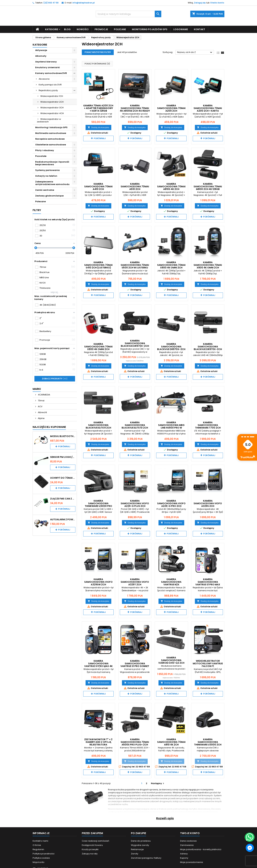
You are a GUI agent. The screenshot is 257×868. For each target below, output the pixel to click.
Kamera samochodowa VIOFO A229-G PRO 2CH (171, 503)
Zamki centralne (45, 190)
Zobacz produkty (55, 378)
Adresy (184, 853)
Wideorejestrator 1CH (52, 96)
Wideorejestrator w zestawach (49, 120)
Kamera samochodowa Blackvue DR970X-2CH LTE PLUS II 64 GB (171, 348)
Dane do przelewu (141, 841)
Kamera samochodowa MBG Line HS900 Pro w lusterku (171, 426)
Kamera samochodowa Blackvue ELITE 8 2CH (98, 425)
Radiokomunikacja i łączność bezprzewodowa (52, 163)
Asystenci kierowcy (46, 62)
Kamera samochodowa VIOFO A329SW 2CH (98, 582)
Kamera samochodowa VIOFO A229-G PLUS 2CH (135, 503)
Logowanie (181, 29)
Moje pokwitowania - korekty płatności (201, 849)
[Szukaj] (128, 14)
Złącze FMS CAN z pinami (63, 498)
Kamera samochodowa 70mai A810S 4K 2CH (171, 186)
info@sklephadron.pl (84, 3)
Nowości (83, 29)
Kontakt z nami (40, 841)
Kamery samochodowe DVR (51, 73)
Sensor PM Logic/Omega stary (63, 457)
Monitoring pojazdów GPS (150, 29)
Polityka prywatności (44, 853)
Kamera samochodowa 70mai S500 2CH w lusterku (135, 265)
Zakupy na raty (90, 853)
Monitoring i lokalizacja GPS (51, 127)
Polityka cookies (41, 858)
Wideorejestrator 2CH (52, 102)
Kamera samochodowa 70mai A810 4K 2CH (171, 742)
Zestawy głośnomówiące (49, 196)
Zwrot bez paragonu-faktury (146, 858)
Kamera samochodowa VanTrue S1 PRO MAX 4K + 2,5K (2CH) (98, 665)
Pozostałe (41, 156)
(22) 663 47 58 (51, 3)
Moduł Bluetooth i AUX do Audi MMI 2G (63, 436)
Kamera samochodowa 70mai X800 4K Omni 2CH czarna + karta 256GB (208, 266)
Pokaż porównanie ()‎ (97, 64)
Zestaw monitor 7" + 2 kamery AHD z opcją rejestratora (98, 742)
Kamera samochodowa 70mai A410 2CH (98, 186)
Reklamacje (137, 849)
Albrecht (42, 412)
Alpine (41, 418)
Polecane (120, 29)
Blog (67, 29)
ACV (40, 406)
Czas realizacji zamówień (95, 841)
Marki (37, 389)
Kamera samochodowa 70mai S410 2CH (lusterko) (98, 265)
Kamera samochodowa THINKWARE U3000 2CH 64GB (208, 743)
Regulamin (38, 849)
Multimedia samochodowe (51, 133)
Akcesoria (44, 79)
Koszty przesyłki (90, 849)
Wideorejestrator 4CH (52, 113)
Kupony (184, 858)
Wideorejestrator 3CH (52, 107)
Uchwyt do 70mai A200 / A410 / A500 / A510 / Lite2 (63, 478)
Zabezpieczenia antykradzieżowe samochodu (52, 183)
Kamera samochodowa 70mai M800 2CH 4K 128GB (208, 186)
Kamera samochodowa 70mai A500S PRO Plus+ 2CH (135, 742)
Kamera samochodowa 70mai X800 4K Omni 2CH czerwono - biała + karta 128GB (98, 349)
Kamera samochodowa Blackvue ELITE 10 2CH (135, 425)
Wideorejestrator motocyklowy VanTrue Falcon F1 (208, 663)
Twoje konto (190, 833)
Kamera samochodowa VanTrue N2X (171, 582)
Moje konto (39, 862)
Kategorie (52, 29)
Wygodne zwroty (140, 845)
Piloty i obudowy (45, 150)
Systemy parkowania (47, 170)
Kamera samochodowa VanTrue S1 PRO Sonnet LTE (135, 665)
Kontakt (199, 29)
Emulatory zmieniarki (48, 67)
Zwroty (135, 853)
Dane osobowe (188, 841)
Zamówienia (187, 845)
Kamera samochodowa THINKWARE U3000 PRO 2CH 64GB (98, 505)
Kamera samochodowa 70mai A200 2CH (171, 108)
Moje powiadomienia (192, 862)
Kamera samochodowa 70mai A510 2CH (135, 186)
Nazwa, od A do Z (195, 52)
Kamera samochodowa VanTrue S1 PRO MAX (208, 582)
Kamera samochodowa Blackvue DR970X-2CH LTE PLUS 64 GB (135, 345)
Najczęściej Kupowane (49, 427)
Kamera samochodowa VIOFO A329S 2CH (208, 503)
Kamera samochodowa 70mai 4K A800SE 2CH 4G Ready (135, 108)
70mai (41, 400)
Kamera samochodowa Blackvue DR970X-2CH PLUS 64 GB (208, 348)
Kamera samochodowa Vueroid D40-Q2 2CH (171, 660)
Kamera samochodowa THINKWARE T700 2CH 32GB (208, 426)
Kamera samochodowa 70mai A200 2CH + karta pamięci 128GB (208, 109)
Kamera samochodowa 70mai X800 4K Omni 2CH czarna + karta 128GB (171, 266)
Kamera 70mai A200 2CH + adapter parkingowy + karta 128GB (98, 108)
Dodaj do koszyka (98, 127)
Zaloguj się (200, 3)
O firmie (37, 845)
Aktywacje (41, 50)
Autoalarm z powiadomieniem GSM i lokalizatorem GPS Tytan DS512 (63, 519)
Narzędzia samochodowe (50, 139)
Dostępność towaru (92, 845)
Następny (158, 783)
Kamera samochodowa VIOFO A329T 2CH (135, 582)
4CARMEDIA (44, 395)
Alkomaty (41, 56)
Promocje (101, 29)
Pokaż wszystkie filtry (98, 52)
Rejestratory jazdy (48, 90)
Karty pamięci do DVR (50, 84)
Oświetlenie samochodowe (51, 144)
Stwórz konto (217, 3)
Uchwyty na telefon (46, 176)
